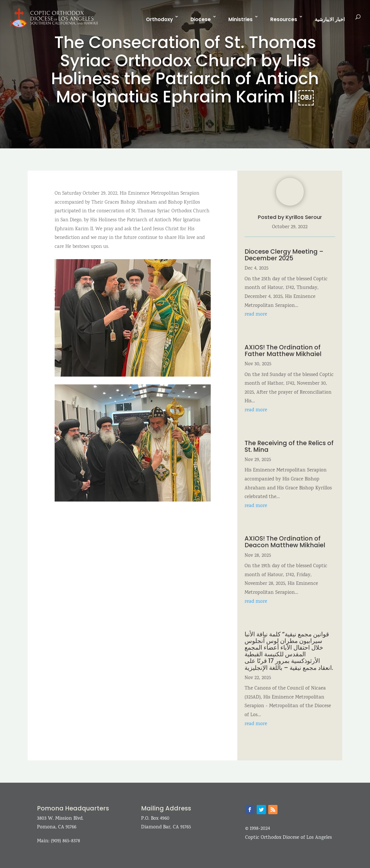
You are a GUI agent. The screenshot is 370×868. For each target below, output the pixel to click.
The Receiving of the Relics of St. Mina (289, 446)
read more (256, 315)
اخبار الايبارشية (330, 19)
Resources (284, 19)
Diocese (201, 19)
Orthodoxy (159, 19)
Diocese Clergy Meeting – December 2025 (284, 255)
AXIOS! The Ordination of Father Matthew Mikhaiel (283, 351)
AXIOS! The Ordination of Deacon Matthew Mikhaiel (286, 542)
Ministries (240, 19)
